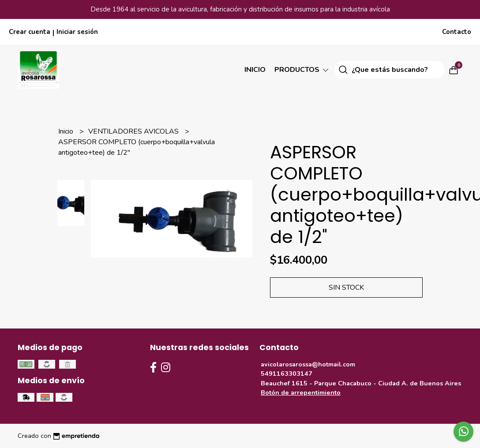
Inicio (255, 70)
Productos (302, 70)
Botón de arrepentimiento (301, 392)
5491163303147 (287, 373)
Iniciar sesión (77, 32)
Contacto (457, 32)
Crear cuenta (30, 32)
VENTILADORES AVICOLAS (134, 131)
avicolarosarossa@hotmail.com (308, 364)
